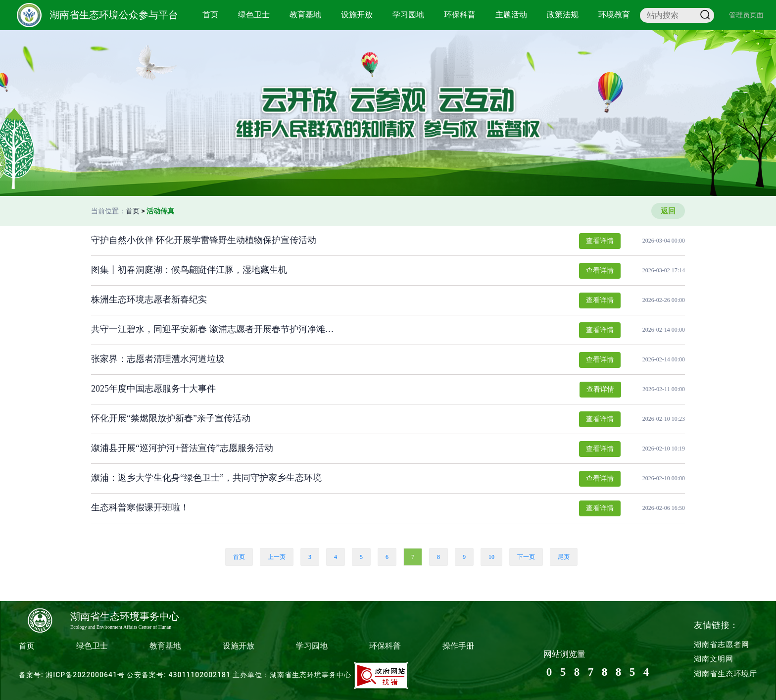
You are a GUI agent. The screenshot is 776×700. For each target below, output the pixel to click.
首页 (210, 15)
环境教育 (614, 15)
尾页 (564, 557)
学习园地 (408, 15)
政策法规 (563, 15)
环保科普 (460, 15)
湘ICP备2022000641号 (85, 675)
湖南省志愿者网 (722, 645)
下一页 (526, 557)
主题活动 (511, 15)
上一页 (277, 557)
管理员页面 (746, 15)
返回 (668, 211)
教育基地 (305, 15)
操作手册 (458, 646)
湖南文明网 (714, 659)
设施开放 (357, 15)
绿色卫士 (254, 15)
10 (491, 557)
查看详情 (600, 241)
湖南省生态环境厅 (726, 674)
